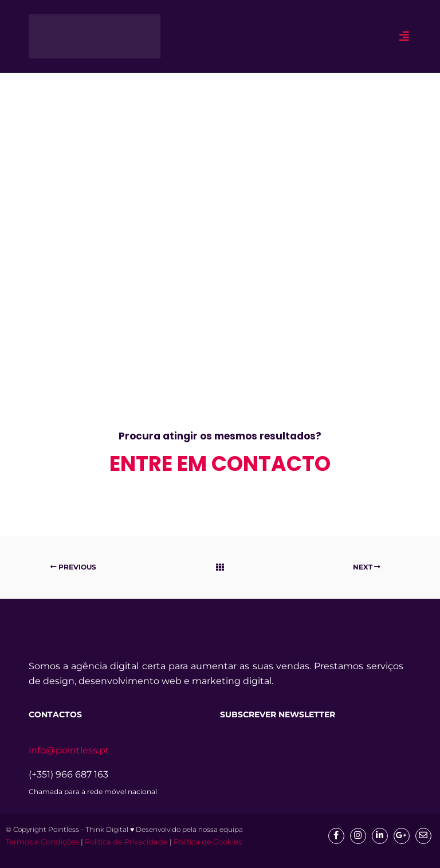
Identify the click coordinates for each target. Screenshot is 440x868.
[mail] (423, 836)
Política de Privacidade (126, 842)
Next (367, 567)
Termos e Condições (42, 842)
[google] (402, 836)
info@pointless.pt (69, 750)
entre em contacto (220, 464)
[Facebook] (336, 836)
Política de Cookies (208, 842)
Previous (73, 567)
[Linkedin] (380, 836)
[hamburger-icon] (404, 36)
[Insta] (358, 836)
